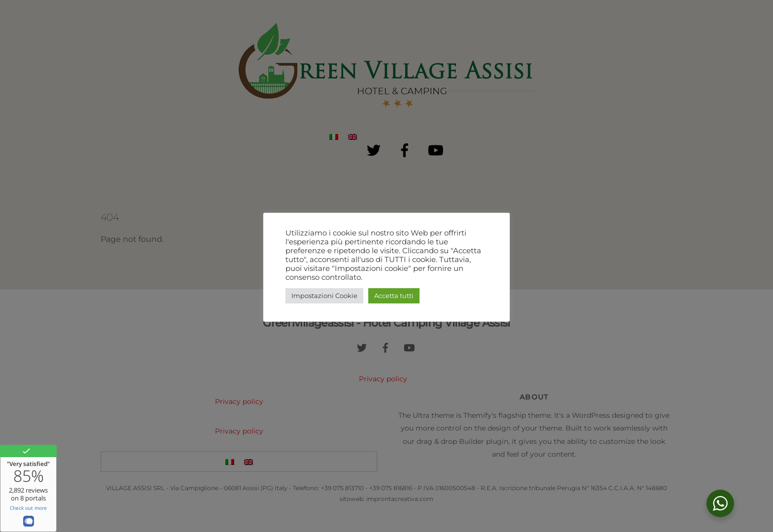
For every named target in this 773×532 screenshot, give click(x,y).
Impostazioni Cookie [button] (324, 296)
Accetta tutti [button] (394, 296)
